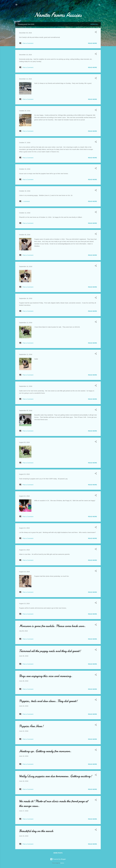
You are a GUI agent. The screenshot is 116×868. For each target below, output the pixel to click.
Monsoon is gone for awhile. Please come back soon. (52, 626)
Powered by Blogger (58, 859)
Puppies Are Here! (31, 726)
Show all (94, 24)
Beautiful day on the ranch (36, 831)
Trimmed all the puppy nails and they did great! (50, 651)
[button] (96, 32)
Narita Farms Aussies (58, 15)
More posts (58, 853)
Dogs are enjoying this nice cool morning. (46, 676)
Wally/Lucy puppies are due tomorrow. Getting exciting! (56, 776)
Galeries (62, 863)
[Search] (100, 5)
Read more (92, 43)
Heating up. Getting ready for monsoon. (45, 751)
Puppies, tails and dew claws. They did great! (48, 701)
